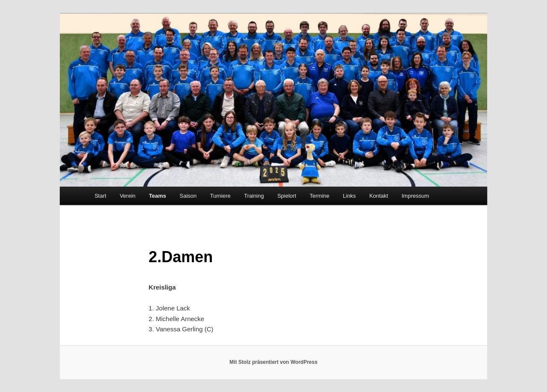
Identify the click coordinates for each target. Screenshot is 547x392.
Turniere (221, 196)
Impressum (415, 196)
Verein (128, 196)
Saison (188, 196)
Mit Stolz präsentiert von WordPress (273, 362)
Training (254, 196)
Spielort (287, 196)
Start (100, 196)
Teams (158, 196)
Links (349, 196)
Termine (320, 196)
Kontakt (379, 196)
